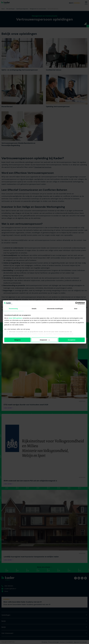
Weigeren (17, 340)
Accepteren (72, 340)
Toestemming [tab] (13, 309)
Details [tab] (34, 309)
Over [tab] (76, 309)
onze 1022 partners (15, 318)
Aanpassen (45, 340)
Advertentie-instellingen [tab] (55, 309)
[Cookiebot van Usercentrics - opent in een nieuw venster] (77, 303)
